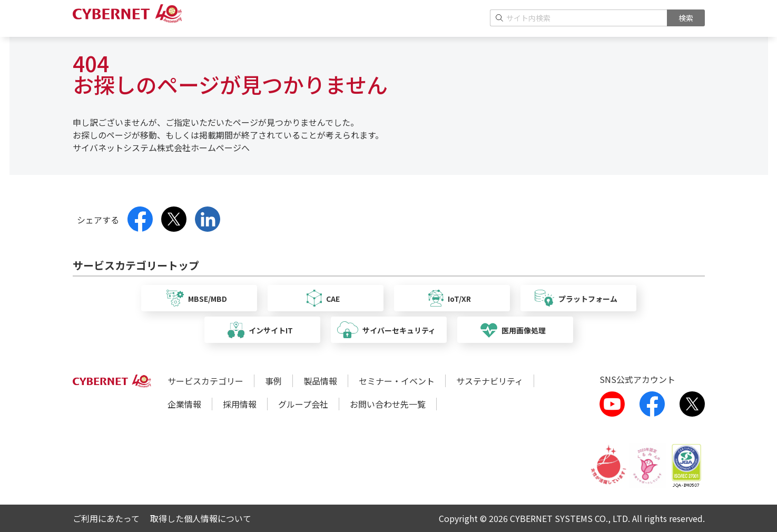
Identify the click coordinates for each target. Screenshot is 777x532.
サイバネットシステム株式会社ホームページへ (161, 147)
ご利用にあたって (106, 518)
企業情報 (184, 404)
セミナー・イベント (397, 381)
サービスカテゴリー (205, 381)
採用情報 (240, 404)
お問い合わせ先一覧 (388, 404)
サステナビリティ (490, 381)
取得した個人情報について (201, 518)
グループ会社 (303, 404)
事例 (273, 381)
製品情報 (320, 381)
